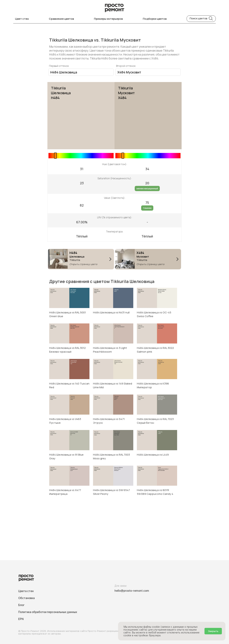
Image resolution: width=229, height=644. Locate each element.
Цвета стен (26, 591)
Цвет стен (22, 19)
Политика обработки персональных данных (48, 612)
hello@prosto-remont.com (132, 591)
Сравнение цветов (61, 19)
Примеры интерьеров (108, 19)
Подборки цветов (155, 19)
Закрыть (213, 631)
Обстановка (26, 598)
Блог (21, 605)
